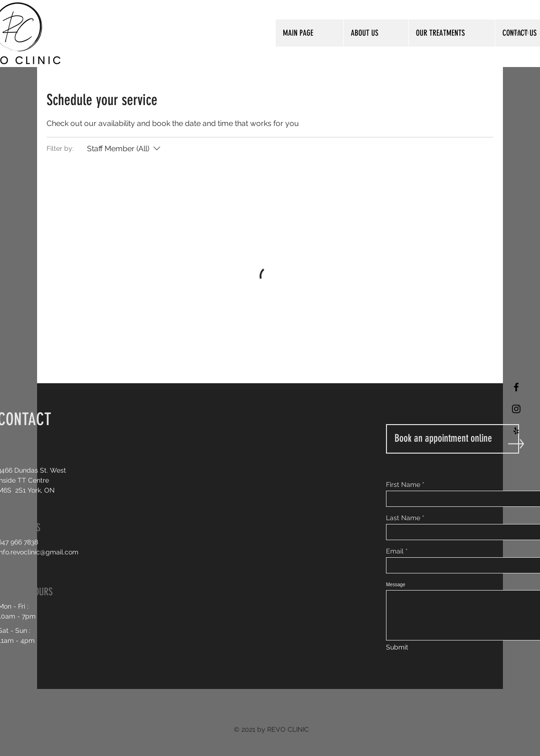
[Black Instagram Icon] (516, 409)
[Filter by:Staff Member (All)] (125, 149)
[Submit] (398, 648)
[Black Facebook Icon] (516, 387)
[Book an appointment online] (453, 439)
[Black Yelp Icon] (516, 431)
